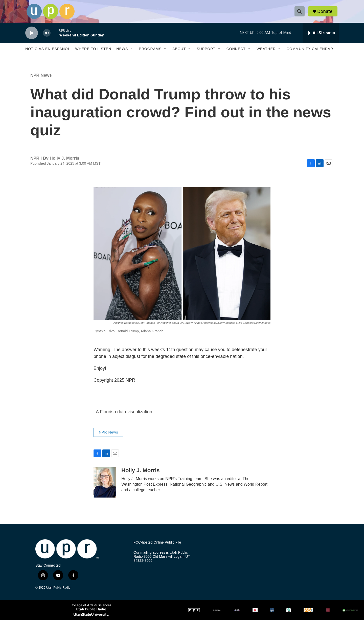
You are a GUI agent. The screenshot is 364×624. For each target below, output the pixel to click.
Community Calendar (310, 53)
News (122, 53)
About (179, 53)
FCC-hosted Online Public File (157, 546)
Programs (150, 53)
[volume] (47, 37)
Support (206, 53)
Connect (236, 53)
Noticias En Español (48, 53)
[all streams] (321, 37)
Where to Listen (93, 53)
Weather (266, 53)
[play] (32, 37)
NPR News (41, 79)
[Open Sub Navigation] (132, 53)
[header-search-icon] (300, 13)
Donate (326, 13)
